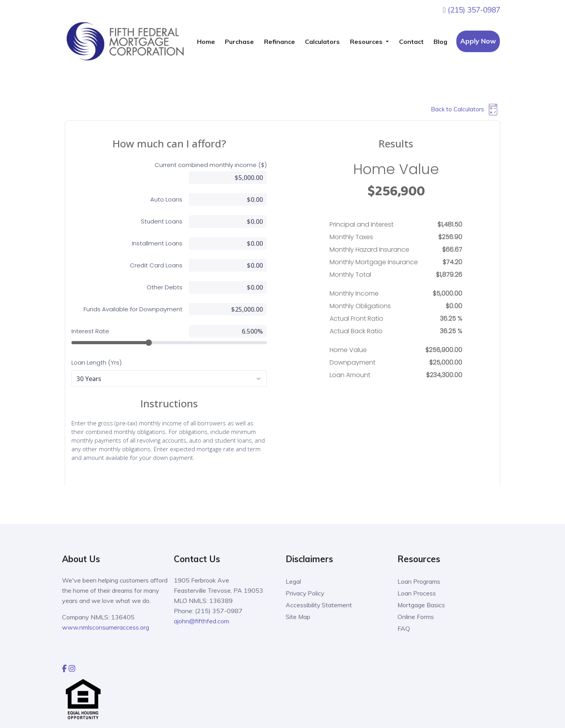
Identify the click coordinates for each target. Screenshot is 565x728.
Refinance (280, 42)
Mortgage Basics (421, 605)
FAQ (404, 628)
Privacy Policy (305, 593)
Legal (293, 581)
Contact (411, 42)
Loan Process (417, 593)
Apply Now (478, 41)
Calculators (322, 42)
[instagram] (72, 668)
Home (206, 42)
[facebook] (64, 668)
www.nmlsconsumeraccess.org (106, 627)
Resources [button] (367, 42)
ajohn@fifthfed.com (201, 621)
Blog (440, 42)
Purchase (239, 42)
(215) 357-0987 (472, 10)
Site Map (298, 617)
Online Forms (416, 617)
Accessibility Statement (319, 605)
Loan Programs (419, 581)
